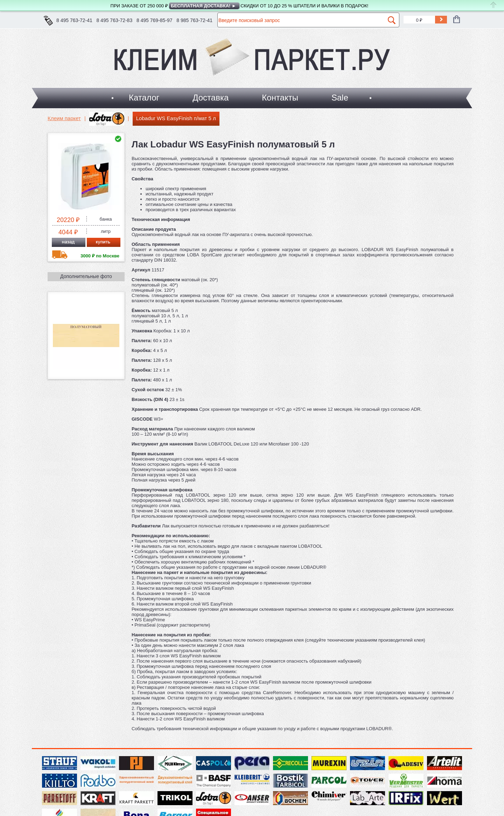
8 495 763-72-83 (114, 20)
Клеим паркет (64, 118)
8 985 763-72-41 (194, 20)
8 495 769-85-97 (155, 20)
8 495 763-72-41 (74, 20)
